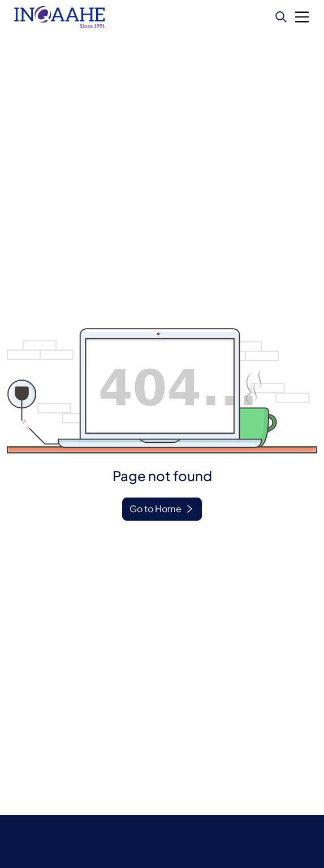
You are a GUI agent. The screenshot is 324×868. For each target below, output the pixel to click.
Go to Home (155, 509)
